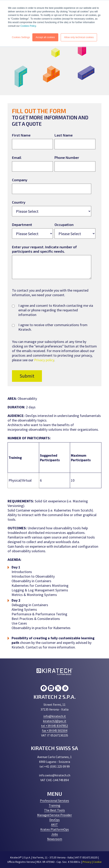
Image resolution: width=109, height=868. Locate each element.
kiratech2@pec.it (55, 721)
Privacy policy (44, 360)
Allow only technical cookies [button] (79, 37)
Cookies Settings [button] (21, 37)
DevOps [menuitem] (54, 820)
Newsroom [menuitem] (55, 839)
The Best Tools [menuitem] (54, 810)
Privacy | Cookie (92, 862)
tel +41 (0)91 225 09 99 (55, 766)
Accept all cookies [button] (45, 37)
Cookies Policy (28, 26)
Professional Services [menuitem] (54, 801)
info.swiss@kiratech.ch (55, 775)
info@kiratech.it (55, 716)
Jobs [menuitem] (55, 834)
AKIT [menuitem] (54, 824)
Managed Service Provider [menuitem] (54, 815)
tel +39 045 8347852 (54, 726)
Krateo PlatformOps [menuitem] (55, 829)
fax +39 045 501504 (55, 730)
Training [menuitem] (54, 805)
